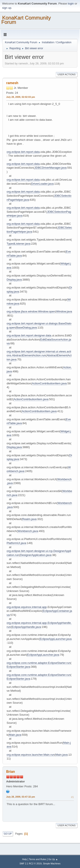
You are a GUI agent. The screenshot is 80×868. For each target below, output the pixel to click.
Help (25, 859)
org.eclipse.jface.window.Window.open (31, 311)
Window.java (64, 311)
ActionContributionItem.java (49, 383)
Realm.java (29, 519)
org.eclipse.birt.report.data (23, 152)
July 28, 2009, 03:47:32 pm (21, 797)
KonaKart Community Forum (26, 20)
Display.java (14, 280)
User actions (67, 74)
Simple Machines (52, 864)
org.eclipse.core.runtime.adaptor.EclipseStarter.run (39, 663)
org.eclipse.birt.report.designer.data (29, 335)
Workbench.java (28, 531)
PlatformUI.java (16, 543)
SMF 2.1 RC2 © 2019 (31, 864)
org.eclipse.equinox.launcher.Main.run (31, 755)
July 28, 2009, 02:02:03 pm (21, 97)
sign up (7, 8)
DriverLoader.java (42, 184)
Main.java (15, 735)
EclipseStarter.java (18, 667)
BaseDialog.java (26, 328)
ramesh (12, 83)
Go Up (8, 834)
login (71, 4)
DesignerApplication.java (36, 555)
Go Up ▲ (53, 859)
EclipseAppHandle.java (26, 627)
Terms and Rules (38, 859)
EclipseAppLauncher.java (56, 639)
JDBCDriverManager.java (50, 168)
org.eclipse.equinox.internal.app (27, 607)
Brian (11, 772)
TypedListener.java (18, 244)
